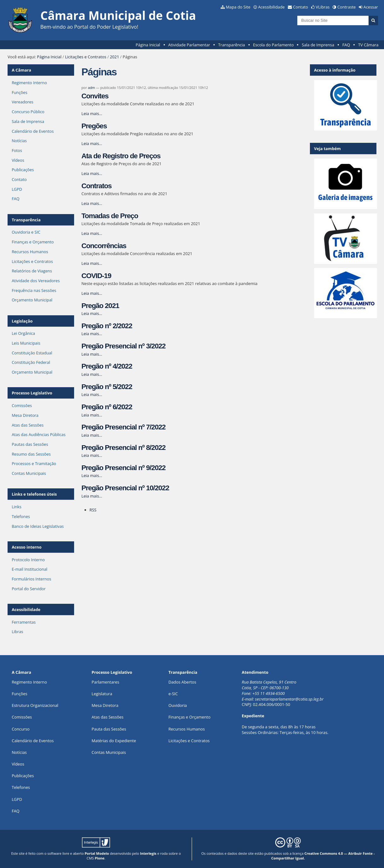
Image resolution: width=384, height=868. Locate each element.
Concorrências (104, 246)
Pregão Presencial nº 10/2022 (125, 488)
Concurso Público (28, 112)
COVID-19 (96, 276)
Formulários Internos (31, 579)
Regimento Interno (29, 83)
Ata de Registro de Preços (121, 156)
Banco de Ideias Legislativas (38, 526)
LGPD (17, 189)
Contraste (346, 7)
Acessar (371, 7)
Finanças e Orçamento (33, 242)
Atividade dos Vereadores (36, 281)
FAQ (346, 45)
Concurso (21, 729)
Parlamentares (105, 682)
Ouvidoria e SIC (26, 232)
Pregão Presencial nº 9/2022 (123, 468)
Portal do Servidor (29, 589)
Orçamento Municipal (32, 300)
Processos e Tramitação (34, 463)
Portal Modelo (97, 853)
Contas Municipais (29, 473)
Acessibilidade (271, 7)
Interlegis (148, 853)
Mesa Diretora (25, 415)
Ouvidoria (178, 705)
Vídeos (18, 160)
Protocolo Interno (28, 560)
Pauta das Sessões (109, 729)
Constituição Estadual (32, 353)
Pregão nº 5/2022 (107, 387)
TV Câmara (368, 45)
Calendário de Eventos (33, 131)
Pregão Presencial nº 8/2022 (123, 448)
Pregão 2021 (100, 306)
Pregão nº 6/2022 (107, 407)
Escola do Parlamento (273, 45)
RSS (93, 510)
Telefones (21, 516)
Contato (301, 7)
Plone (100, 858)
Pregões (94, 126)
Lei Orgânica (23, 333)
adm (92, 87)
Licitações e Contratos (86, 57)
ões (19, 694)
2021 (114, 57)
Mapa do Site (238, 7)
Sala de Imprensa (318, 45)
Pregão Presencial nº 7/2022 (123, 427)
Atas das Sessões (28, 425)
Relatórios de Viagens (32, 271)
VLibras (323, 7)
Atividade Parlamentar (189, 45)
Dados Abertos (182, 682)
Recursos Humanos (30, 252)
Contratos (96, 186)
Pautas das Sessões (30, 444)
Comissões (22, 405)
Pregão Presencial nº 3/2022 (123, 346)
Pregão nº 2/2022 (107, 326)
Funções (19, 92)
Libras (17, 632)
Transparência (232, 45)
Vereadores (22, 102)
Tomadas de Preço (110, 216)
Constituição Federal (31, 362)
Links (17, 507)
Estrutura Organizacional (35, 705)
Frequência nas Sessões (34, 290)
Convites (95, 96)
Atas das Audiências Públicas (39, 434)
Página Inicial (148, 45)
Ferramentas (24, 622)
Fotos (17, 150)
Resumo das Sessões (31, 454)
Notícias (19, 141)
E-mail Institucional (29, 569)
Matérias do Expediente (114, 741)
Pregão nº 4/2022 (107, 366)
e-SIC (173, 694)
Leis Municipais (26, 343)
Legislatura (102, 694)
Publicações (23, 170)
